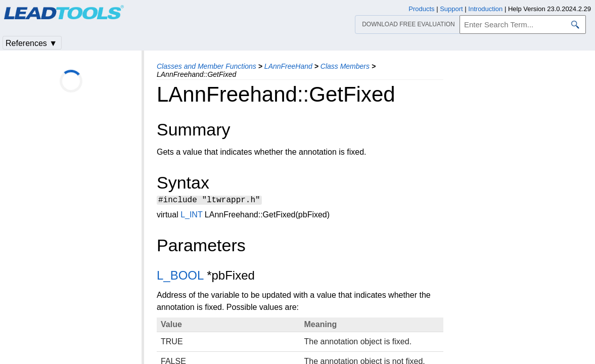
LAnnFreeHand (288, 66)
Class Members (345, 66)
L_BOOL (180, 277)
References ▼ (31, 43)
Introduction (485, 9)
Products (421, 9)
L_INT (191, 216)
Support (451, 9)
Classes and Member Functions (207, 66)
